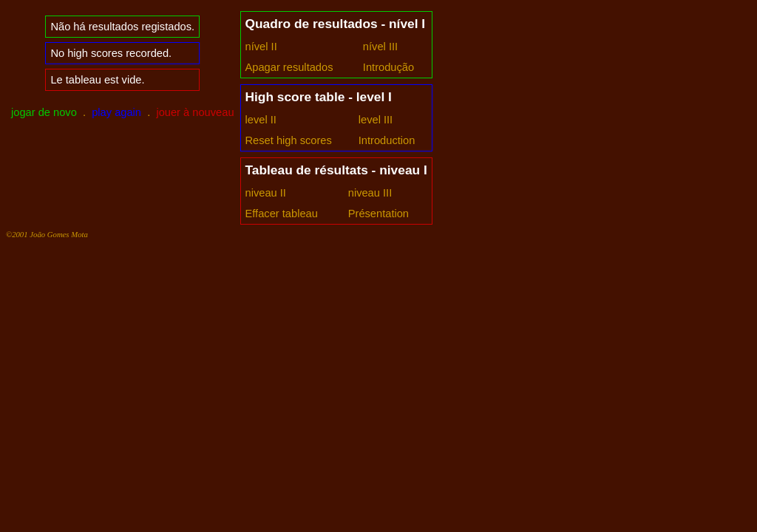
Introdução (388, 67)
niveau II (266, 193)
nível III (380, 47)
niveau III (370, 193)
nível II (261, 47)
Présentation (378, 214)
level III (376, 120)
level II (261, 120)
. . (123, 112)
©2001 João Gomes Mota (47, 234)
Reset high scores (289, 140)
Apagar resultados (289, 67)
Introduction (387, 140)
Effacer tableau (282, 214)
